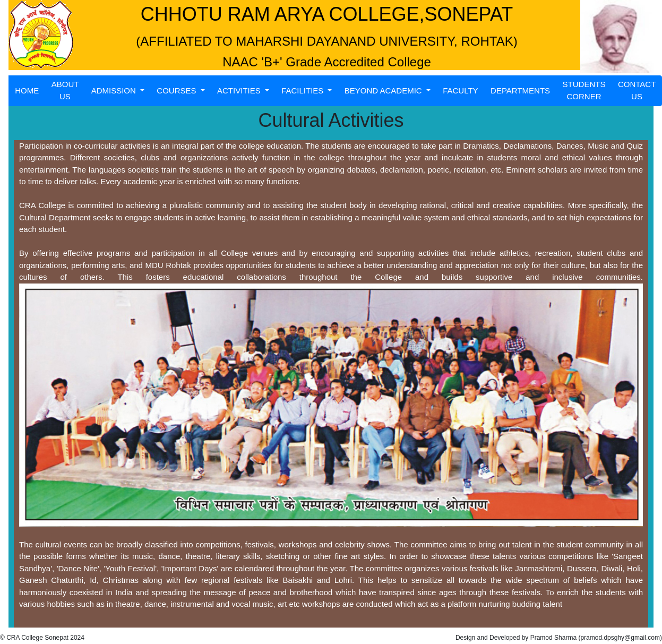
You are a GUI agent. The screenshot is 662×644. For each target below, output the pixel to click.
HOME (27, 91)
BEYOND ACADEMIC (384, 91)
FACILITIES (303, 91)
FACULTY (460, 91)
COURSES (177, 91)
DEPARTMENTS (520, 91)
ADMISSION (115, 91)
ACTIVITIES (240, 91)
